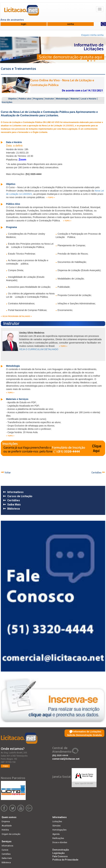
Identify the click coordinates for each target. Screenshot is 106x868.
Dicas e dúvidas (60, 842)
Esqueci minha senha (92, 35)
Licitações (57, 822)
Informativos (7, 846)
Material (75, 99)
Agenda (56, 834)
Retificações (58, 838)
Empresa (6, 822)
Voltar (7, 473)
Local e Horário (88, 99)
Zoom (22, 160)
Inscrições (7, 102)
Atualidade (7, 826)
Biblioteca (6, 863)
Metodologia (62, 99)
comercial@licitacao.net (66, 759)
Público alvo (25, 99)
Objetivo (12, 99)
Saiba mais (7, 858)
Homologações (59, 830)
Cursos (5, 850)
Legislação (59, 853)
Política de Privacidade (65, 860)
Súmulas (56, 826)
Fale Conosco (60, 856)
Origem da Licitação (11, 834)
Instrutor (50, 99)
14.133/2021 (68, 126)
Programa (38, 99)
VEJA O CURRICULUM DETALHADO (39, 349)
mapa (5, 766)
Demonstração (61, 850)
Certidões (97, 473)
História (5, 830)
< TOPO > (51, 197)
